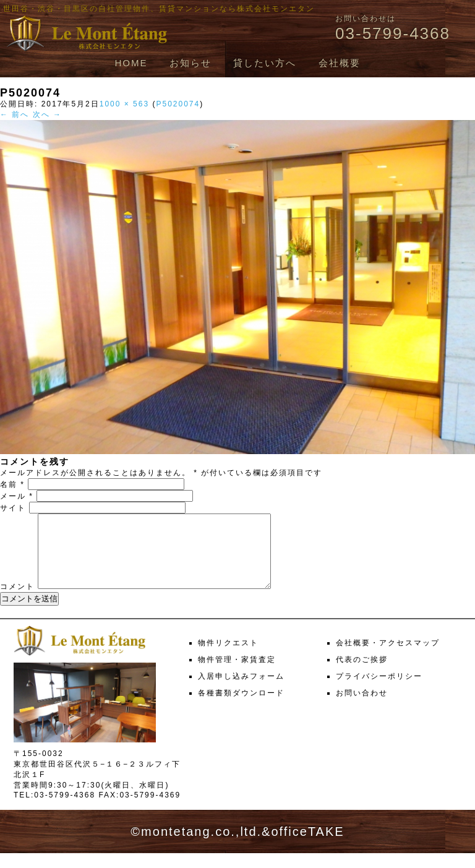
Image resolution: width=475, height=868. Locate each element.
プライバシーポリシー (379, 691)
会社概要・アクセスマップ (388, 658)
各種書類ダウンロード (241, 708)
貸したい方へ (265, 63)
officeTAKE (307, 846)
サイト (13, 508)
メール (17, 496)
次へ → (47, 114)
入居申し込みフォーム (241, 691)
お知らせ (190, 63)
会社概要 (340, 63)
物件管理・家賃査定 (237, 674)
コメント (17, 601)
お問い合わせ (362, 708)
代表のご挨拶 (362, 674)
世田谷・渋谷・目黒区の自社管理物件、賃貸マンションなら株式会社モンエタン (159, 9)
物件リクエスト (228, 658)
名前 (12, 484)
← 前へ (15, 114)
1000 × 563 (124, 104)
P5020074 (178, 104)
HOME (131, 63)
